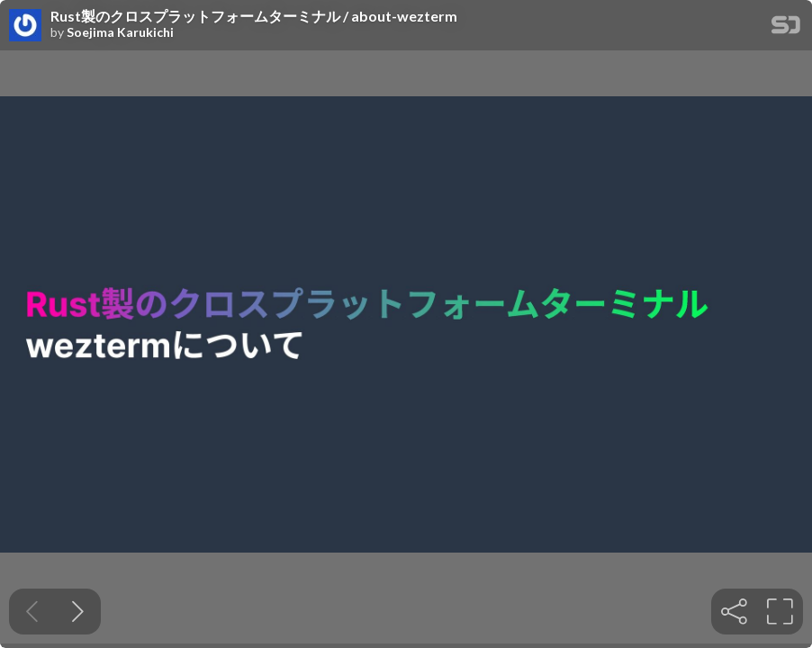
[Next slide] (78, 612)
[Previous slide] (32, 612)
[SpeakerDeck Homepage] (786, 28)
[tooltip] (734, 612)
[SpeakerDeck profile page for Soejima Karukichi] (25, 26)
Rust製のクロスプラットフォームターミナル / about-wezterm (254, 16)
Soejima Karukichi (120, 32)
